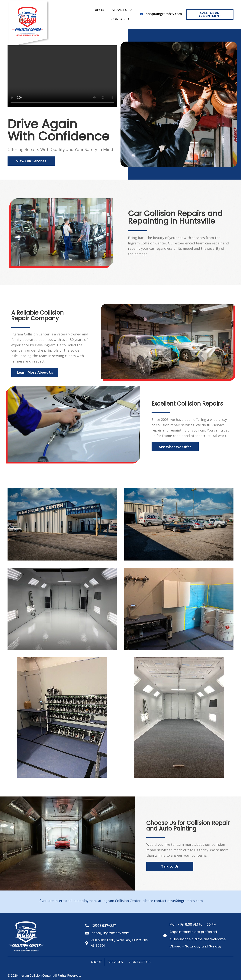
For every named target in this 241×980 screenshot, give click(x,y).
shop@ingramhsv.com (164, 14)
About (96, 962)
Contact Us (140, 962)
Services (115, 962)
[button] (131, 10)
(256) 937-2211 (104, 926)
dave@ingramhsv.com (185, 901)
